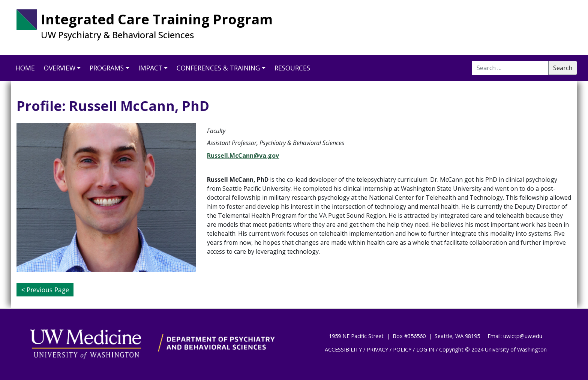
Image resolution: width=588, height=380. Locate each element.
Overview (60, 68)
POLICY (402, 349)
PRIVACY (377, 349)
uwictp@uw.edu (523, 336)
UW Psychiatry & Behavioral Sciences (117, 35)
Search (563, 68)
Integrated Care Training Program (157, 19)
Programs (107, 68)
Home (25, 68)
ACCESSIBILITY (343, 349)
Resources (292, 68)
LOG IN (425, 349)
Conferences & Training (218, 68)
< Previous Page (45, 290)
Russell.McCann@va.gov (243, 156)
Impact (150, 68)
